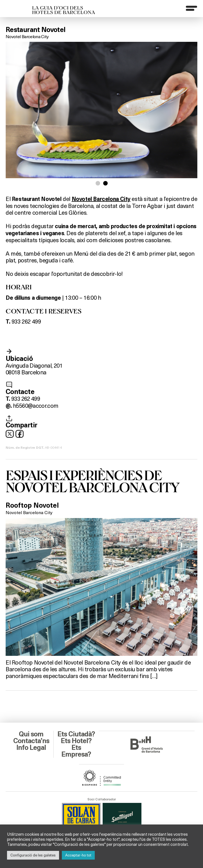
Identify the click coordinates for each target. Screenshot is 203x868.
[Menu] (191, 8)
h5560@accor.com (36, 405)
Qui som (31, 734)
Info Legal (31, 748)
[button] (98, 183)
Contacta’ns (31, 741)
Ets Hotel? (76, 741)
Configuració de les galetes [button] (33, 855)
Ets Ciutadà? (76, 734)
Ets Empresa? (76, 751)
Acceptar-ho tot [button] (78, 855)
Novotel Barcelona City (27, 36)
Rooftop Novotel (32, 505)
